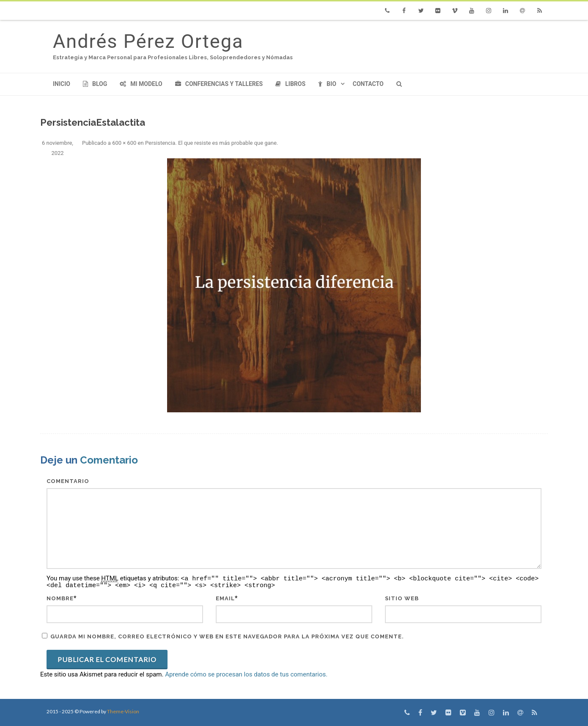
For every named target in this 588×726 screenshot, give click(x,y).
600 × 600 (124, 143)
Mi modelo (141, 84)
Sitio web (402, 598)
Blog (95, 84)
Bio (327, 84)
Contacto (368, 84)
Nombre (60, 598)
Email (225, 598)
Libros (290, 84)
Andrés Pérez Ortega (148, 41)
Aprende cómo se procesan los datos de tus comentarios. (246, 674)
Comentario (68, 481)
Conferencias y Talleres (219, 84)
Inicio (62, 84)
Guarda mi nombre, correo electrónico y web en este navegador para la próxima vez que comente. (227, 636)
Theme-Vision (123, 711)
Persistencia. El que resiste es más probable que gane (211, 143)
